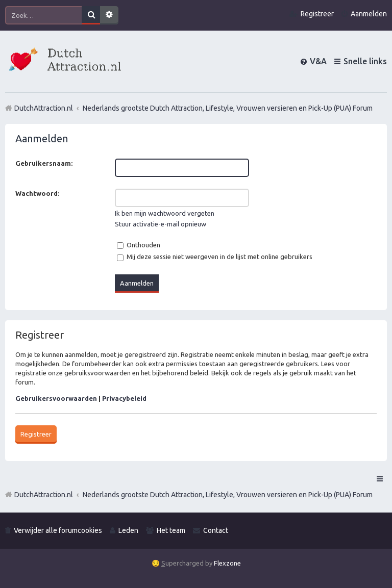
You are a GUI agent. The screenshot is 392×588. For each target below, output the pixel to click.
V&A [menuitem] (318, 61)
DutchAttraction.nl (44, 495)
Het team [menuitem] (171, 530)
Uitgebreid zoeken (109, 15)
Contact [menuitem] (216, 530)
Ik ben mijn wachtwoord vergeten (165, 213)
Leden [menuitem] (128, 530)
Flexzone (227, 563)
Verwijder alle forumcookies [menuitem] (58, 530)
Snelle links (365, 61)
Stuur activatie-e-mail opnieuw (161, 224)
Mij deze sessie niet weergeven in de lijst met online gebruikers (215, 257)
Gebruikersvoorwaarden (56, 398)
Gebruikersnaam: (44, 163)
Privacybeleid (124, 398)
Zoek (91, 15)
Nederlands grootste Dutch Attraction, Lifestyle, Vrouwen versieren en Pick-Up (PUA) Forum (228, 495)
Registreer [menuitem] (317, 14)
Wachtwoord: (37, 193)
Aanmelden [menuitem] (369, 14)
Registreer (36, 434)
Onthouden (139, 245)
